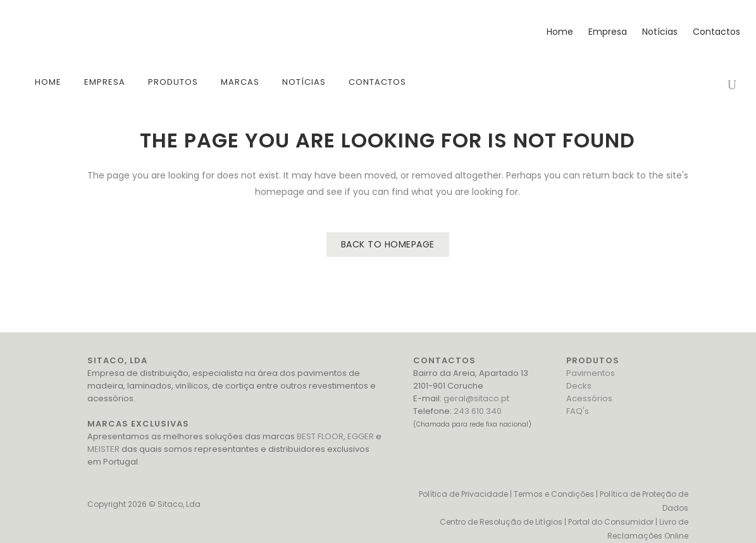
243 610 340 (478, 411)
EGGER (361, 436)
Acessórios (589, 398)
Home (557, 32)
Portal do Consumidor (611, 522)
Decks (579, 386)
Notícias (657, 32)
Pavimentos (591, 373)
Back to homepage (388, 244)
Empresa (604, 32)
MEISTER (103, 449)
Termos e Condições (554, 494)
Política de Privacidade (463, 494)
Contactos (713, 32)
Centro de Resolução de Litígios (501, 522)
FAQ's (578, 411)
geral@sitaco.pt (476, 398)
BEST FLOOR (320, 436)
